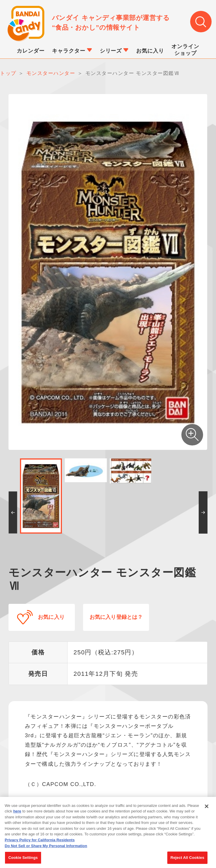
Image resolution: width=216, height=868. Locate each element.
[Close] (207, 810)
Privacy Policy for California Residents (40, 844)
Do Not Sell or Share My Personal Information (46, 850)
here (17, 815)
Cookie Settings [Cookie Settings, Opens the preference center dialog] (23, 861)
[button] (13, 513)
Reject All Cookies (187, 861)
